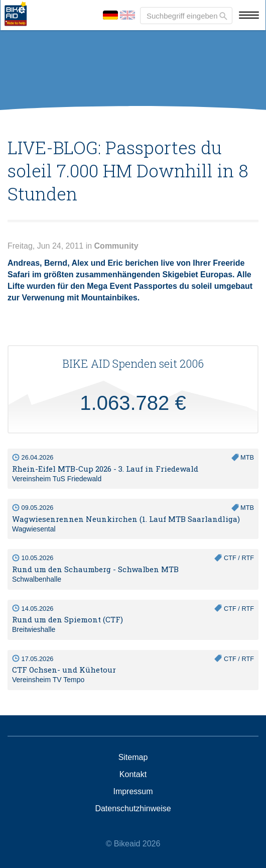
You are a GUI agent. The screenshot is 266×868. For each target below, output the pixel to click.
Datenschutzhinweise (133, 809)
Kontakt (133, 775)
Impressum (133, 792)
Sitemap (133, 757)
